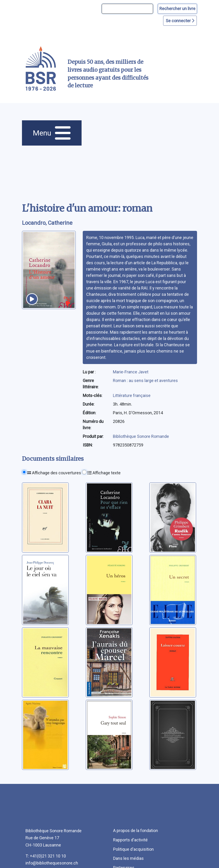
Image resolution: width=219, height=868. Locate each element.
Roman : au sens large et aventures (145, 380)
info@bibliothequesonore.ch (52, 863)
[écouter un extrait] (32, 299)
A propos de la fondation (136, 830)
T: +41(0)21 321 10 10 (46, 856)
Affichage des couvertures (54, 473)
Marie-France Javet (131, 372)
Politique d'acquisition (133, 849)
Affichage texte (104, 473)
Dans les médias (128, 858)
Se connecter (180, 21)
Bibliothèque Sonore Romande (141, 436)
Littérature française (132, 395)
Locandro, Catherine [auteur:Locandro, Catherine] (47, 223)
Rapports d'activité (130, 840)
